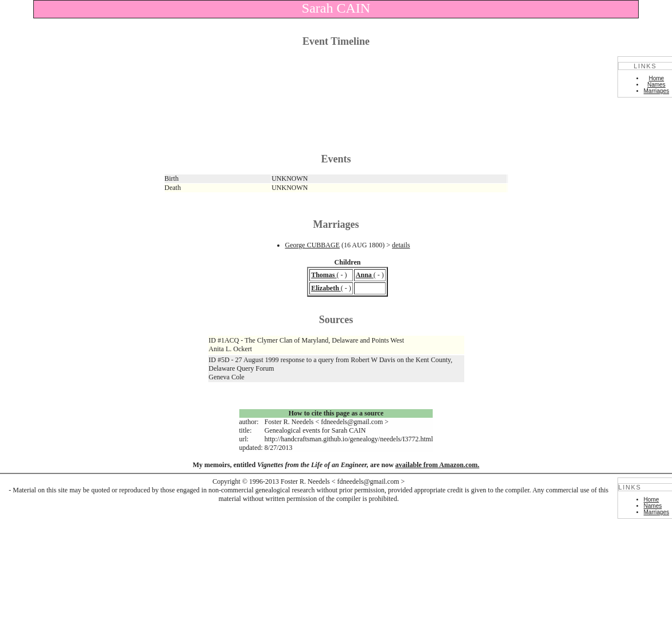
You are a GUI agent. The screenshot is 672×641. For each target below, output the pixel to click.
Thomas (324, 275)
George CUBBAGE (312, 245)
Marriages (657, 91)
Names (657, 85)
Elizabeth (326, 288)
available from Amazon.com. (437, 465)
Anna (365, 275)
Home (656, 78)
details (401, 245)
